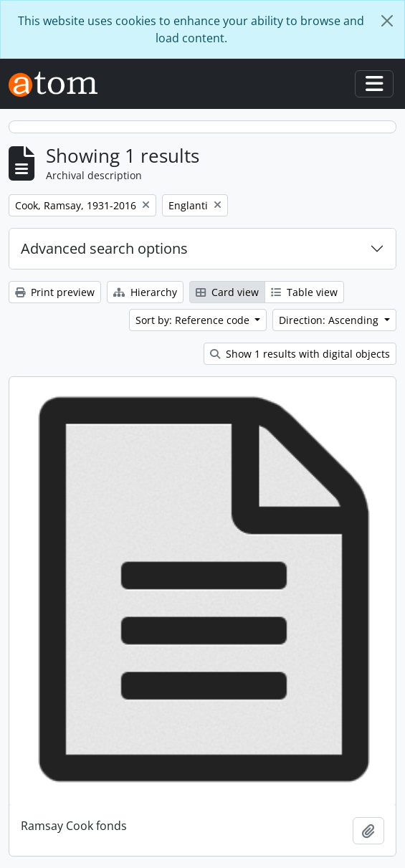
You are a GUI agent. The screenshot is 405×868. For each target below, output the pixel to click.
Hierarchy (145, 292)
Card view (227, 292)
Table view (304, 292)
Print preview (55, 292)
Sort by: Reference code (194, 320)
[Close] (387, 21)
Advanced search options (104, 248)
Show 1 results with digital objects (300, 354)
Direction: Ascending (330, 320)
